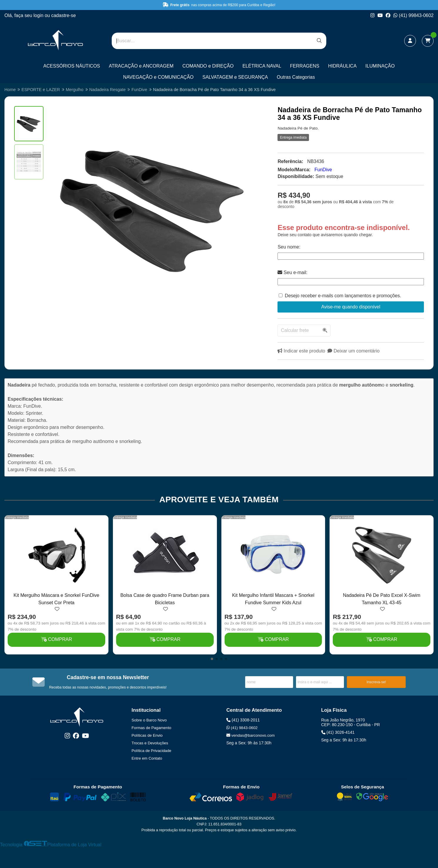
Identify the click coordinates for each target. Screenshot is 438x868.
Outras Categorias (296, 77)
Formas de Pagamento (152, 728)
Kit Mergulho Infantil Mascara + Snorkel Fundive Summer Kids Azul (273, 599)
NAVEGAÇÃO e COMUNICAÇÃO (158, 77)
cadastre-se (63, 15)
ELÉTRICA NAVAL (262, 66)
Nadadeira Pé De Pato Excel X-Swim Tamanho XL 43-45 (382, 599)
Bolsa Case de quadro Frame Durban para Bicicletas (165, 599)
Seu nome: (289, 247)
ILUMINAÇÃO (380, 66)
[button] (212, 659)
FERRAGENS (305, 66)
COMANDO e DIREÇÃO (208, 66)
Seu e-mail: (292, 272)
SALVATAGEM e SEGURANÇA (235, 77)
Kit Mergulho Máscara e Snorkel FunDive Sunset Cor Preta (56, 599)
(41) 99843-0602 (413, 15)
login (39, 15)
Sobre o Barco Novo (149, 720)
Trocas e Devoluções (150, 743)
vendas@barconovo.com (250, 735)
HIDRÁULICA (342, 66)
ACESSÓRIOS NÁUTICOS (72, 66)
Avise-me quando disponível (351, 307)
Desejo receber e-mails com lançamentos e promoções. (343, 296)
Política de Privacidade (152, 751)
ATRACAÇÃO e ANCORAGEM (141, 66)
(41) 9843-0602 (242, 728)
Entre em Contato (147, 758)
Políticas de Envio (147, 735)
